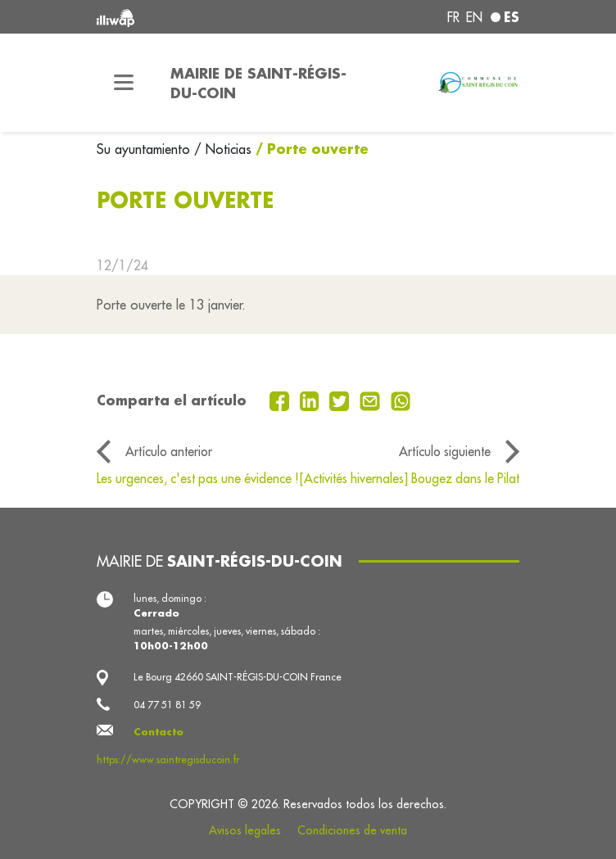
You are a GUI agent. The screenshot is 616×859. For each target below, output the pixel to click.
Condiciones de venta (352, 830)
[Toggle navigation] (124, 83)
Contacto (159, 732)
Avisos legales (245, 830)
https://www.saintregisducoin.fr (168, 760)
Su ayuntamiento (145, 149)
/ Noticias (223, 149)
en (474, 17)
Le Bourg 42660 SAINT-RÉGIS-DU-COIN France (238, 677)
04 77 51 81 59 (167, 705)
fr (453, 17)
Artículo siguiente (445, 451)
